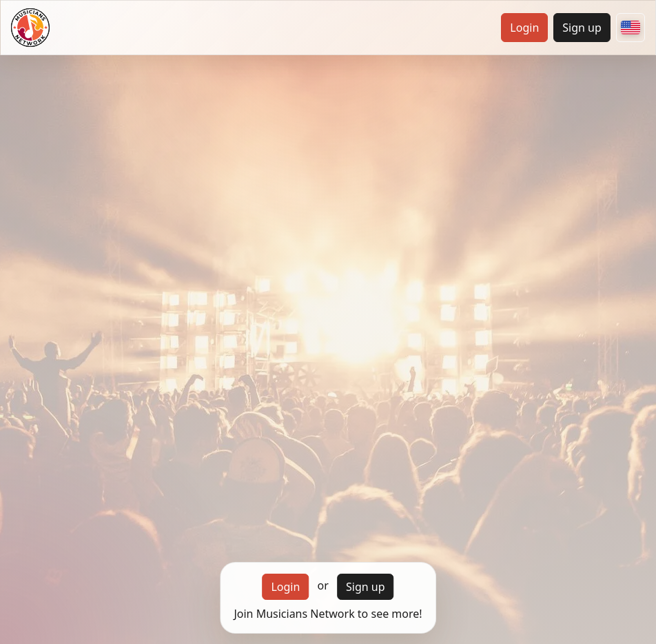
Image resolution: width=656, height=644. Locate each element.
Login (524, 28)
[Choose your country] (631, 28)
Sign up (582, 28)
